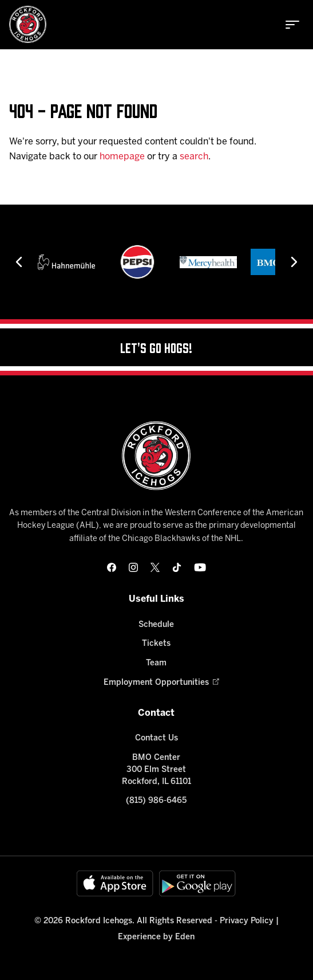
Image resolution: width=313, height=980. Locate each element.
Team (156, 663)
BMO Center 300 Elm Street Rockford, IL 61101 (156, 770)
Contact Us (156, 738)
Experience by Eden (156, 937)
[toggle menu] (292, 25)
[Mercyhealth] (208, 262)
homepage (122, 157)
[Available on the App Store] (115, 883)
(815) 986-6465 (156, 801)
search (194, 157)
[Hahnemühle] (66, 262)
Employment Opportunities (156, 683)
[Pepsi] (137, 262)
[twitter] (155, 567)
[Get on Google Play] (197, 883)
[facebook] (112, 567)
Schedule (156, 625)
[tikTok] (177, 567)
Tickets (156, 644)
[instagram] (133, 567)
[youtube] (200, 567)
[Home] (28, 24)
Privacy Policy (247, 921)
